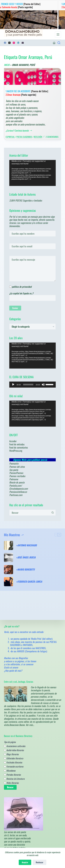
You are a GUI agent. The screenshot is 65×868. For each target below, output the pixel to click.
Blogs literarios (11, 754)
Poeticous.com (16, 495)
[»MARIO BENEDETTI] (9, 570)
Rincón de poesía (17, 482)
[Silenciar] (43, 385)
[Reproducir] (13, 385)
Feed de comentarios (19, 447)
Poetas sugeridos (24, 137)
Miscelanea (10, 770)
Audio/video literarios (14, 750)
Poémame (14, 479)
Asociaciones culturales (15, 746)
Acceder (13, 441)
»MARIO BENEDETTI (25, 570)
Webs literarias (11, 783)
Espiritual (10, 137)
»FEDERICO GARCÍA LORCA (29, 582)
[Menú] (58, 34)
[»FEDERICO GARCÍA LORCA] (9, 582)
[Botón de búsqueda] (53, 513)
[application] (33, 173)
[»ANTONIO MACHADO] (9, 545)
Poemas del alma (17, 467)
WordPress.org (16, 451)
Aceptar (25, 862)
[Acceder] (54, 43)
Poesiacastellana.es (18, 492)
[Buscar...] (30, 513)
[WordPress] (18, 43)
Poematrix (14, 463)
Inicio (7, 65)
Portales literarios (12, 775)
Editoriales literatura (14, 758)
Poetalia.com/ (16, 486)
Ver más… (30, 725)
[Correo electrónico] (23, 43)
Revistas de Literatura (14, 779)
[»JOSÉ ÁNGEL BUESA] (9, 558)
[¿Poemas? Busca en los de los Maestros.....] (59, 43)
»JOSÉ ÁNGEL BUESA (26, 557)
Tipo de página (10, 742)
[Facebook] (5, 43)
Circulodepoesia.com (19, 489)
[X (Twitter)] (9, 43)
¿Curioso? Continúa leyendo (19, 131)
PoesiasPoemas (16, 473)
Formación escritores (14, 766)
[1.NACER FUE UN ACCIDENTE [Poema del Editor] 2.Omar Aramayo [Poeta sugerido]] (33, 76)
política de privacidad (22, 287)
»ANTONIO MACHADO (26, 545)
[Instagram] (14, 43)
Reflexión (38, 137)
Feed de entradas (17, 444)
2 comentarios (52, 137)
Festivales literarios (13, 762)
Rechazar (40, 862)
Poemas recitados (17, 476)
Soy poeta (14, 470)
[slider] (28, 385)
